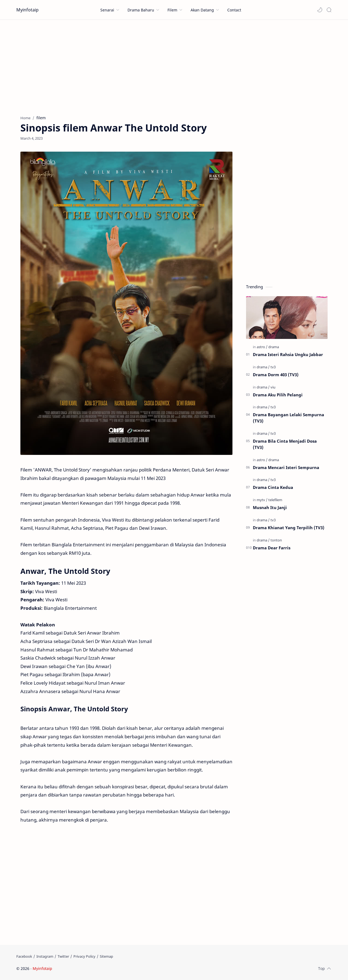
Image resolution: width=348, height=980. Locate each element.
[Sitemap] (106, 956)
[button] (320, 10)
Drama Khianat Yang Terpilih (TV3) (289, 528)
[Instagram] (45, 956)
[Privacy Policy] (84, 956)
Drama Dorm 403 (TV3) (276, 375)
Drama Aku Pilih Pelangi (278, 395)
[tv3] (273, 367)
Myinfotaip (27, 10)
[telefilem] (275, 500)
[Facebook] (24, 956)
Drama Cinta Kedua (273, 487)
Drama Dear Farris (272, 548)
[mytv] (262, 500)
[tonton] (276, 540)
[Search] (329, 10)
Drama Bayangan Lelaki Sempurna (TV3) (288, 418)
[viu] (273, 387)
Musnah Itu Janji (270, 507)
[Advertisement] (174, 66)
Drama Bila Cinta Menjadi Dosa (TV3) (285, 444)
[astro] (262, 347)
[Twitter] (63, 956)
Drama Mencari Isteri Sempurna (286, 467)
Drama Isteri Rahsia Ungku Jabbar (288, 354)
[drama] (274, 347)
